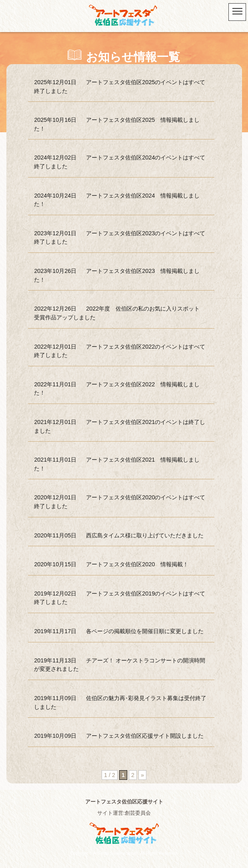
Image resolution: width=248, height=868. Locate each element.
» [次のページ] (142, 775)
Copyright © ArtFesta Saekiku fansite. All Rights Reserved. (124, 853)
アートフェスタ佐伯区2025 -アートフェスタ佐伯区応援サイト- (124, 16)
